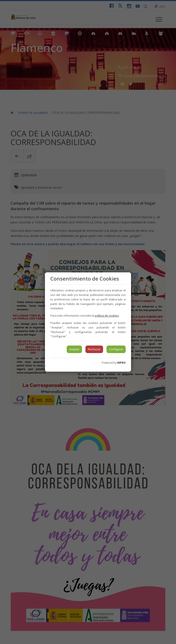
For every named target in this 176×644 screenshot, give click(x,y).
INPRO (121, 363)
